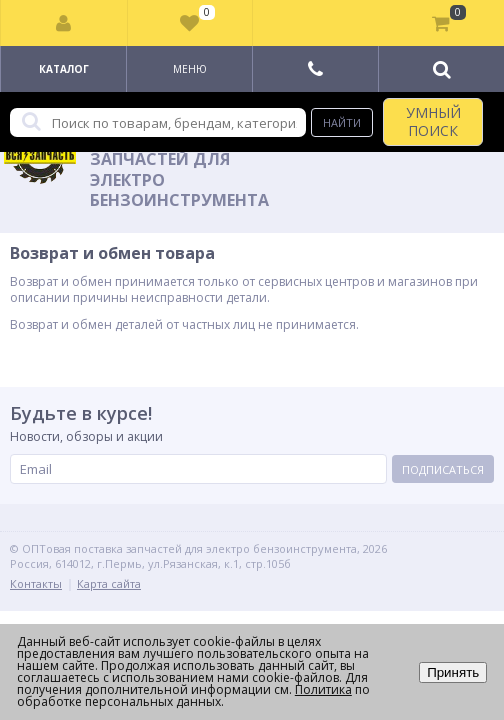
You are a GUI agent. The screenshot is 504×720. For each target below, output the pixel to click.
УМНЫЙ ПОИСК (433, 121)
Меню (190, 69)
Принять (453, 672)
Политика (323, 689)
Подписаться (443, 469)
